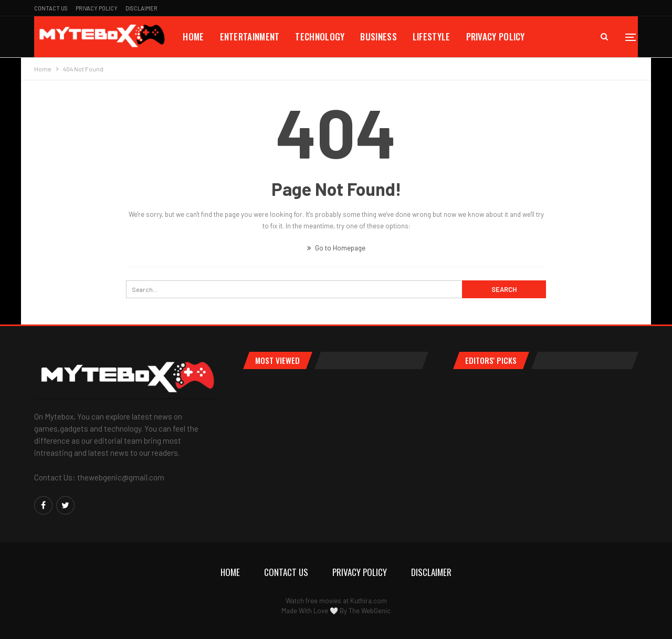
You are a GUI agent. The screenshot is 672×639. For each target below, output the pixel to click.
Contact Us (51, 8)
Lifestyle (432, 36)
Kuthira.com (369, 601)
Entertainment (250, 36)
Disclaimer (141, 8)
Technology (320, 36)
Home (193, 36)
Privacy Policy (97, 8)
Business (378, 36)
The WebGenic (370, 611)
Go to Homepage (336, 248)
